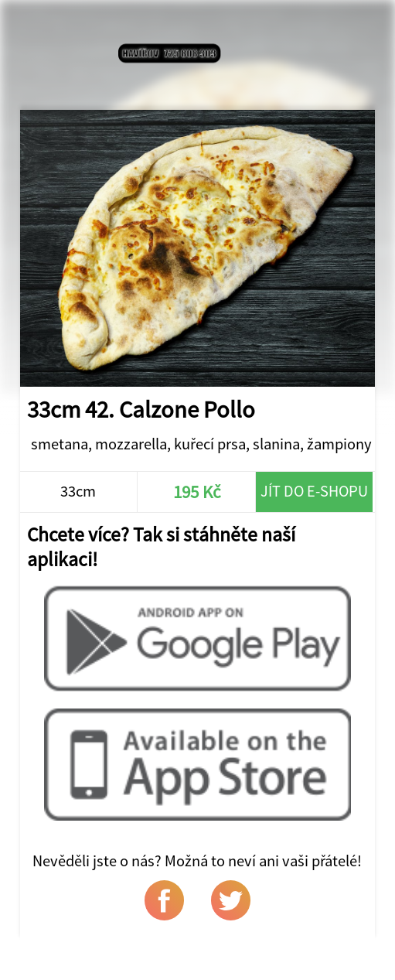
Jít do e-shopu (314, 491)
